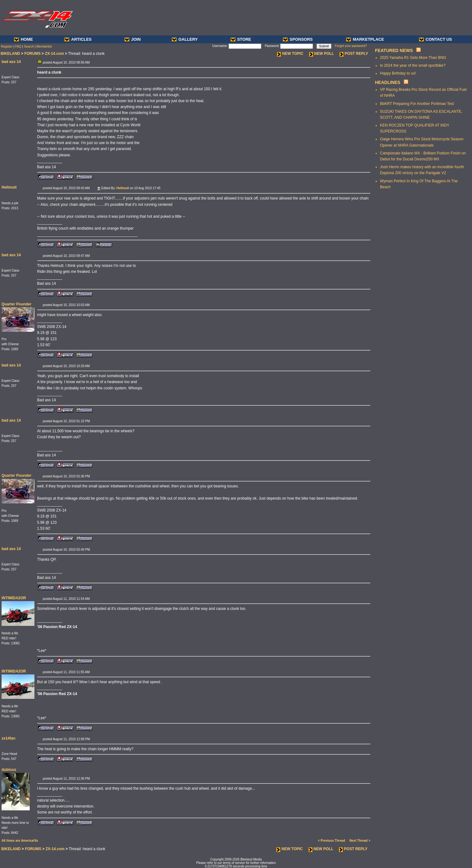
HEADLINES (388, 82)
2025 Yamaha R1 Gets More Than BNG (413, 58)
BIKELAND (10, 54)
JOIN (133, 39)
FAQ (18, 47)
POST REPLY (354, 54)
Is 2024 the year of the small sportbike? (413, 65)
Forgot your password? (351, 46)
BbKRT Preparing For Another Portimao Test (417, 104)
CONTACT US (436, 39)
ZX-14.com (54, 54)
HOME (23, 39)
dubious (9, 770)
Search (29, 47)
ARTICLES (78, 39)
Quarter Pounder (16, 304)
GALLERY (185, 39)
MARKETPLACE (365, 39)
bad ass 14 (11, 62)
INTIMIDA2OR (14, 598)
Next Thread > (360, 841)
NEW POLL (322, 54)
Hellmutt (9, 187)
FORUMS (33, 54)
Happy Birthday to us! (398, 73)
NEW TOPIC (290, 54)
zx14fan (8, 738)
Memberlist (44, 47)
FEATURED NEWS (394, 50)
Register (7, 47)
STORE (241, 39)
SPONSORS (298, 39)
